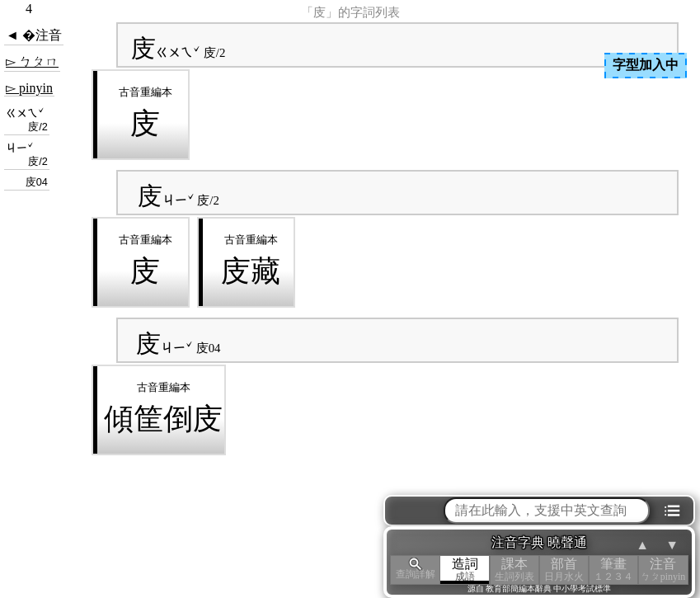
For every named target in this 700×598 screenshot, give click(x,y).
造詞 (465, 570)
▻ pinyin (29, 88)
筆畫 (613, 570)
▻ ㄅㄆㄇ (32, 61)
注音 (663, 570)
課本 (514, 570)
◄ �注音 (34, 35)
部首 (564, 570)
